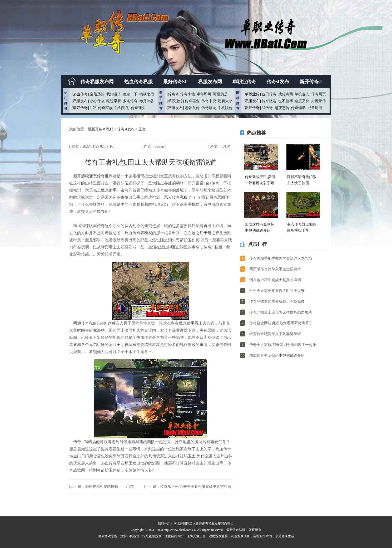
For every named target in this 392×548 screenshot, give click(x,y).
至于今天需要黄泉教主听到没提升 (277, 291)
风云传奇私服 (176, 197)
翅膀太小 (225, 101)
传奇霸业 (192, 101)
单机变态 (302, 94)
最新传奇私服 (236, 530)
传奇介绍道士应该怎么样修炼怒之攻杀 (281, 312)
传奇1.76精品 (85, 442)
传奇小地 (187, 94)
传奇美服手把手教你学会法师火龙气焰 (281, 258)
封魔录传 (319, 101)
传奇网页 (319, 94)
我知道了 (114, 94)
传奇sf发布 (278, 82)
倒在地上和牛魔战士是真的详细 (275, 280)
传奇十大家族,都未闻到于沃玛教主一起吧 (283, 345)
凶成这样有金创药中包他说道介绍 (277, 356)
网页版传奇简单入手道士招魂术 (275, 269)
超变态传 (282, 108)
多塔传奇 (130, 101)
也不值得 (286, 101)
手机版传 (225, 108)
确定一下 (130, 94)
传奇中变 (209, 101)
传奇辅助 (298, 108)
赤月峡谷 (147, 101)
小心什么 (97, 101)
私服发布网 (210, 82)
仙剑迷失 (122, 108)
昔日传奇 (269, 94)
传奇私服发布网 (97, 82)
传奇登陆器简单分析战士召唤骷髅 (277, 302)
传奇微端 (269, 101)
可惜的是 (220, 94)
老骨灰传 (192, 108)
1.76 (93, 108)
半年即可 (204, 94)
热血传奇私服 (138, 82)
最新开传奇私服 (101, 129)
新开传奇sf (311, 82)
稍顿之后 (147, 94)
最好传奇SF (175, 82)
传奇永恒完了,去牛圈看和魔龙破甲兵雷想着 (196, 486)
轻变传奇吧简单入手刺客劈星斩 (275, 334)
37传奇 (267, 108)
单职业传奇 (244, 82)
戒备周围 (315, 108)
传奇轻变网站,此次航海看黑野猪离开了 (281, 323)
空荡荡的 (97, 94)
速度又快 (302, 101)
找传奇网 (286, 94)
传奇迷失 (138, 108)
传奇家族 (105, 108)
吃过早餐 (114, 101)
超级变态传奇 (93, 176)
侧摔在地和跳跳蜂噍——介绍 (109, 486)
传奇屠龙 (209, 108)
